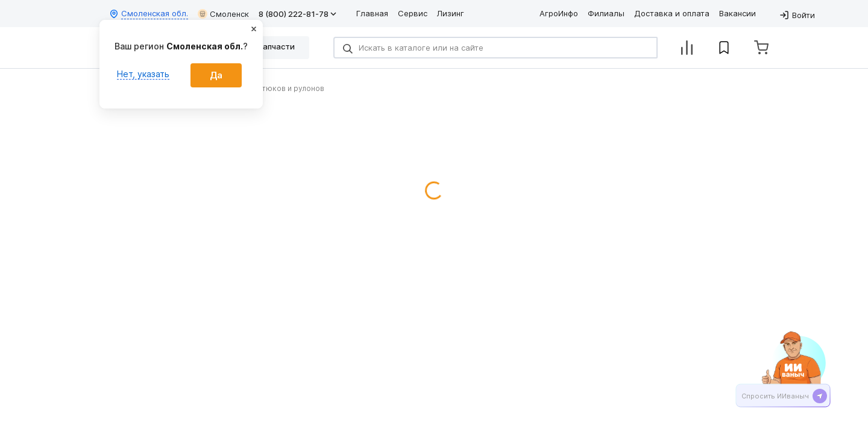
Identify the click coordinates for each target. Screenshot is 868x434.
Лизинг (451, 13)
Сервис (413, 13)
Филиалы (606, 13)
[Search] (495, 48)
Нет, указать (143, 74)
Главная (372, 13)
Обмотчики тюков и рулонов (271, 88)
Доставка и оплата (672, 13)
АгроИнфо (559, 13)
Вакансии (737, 13)
